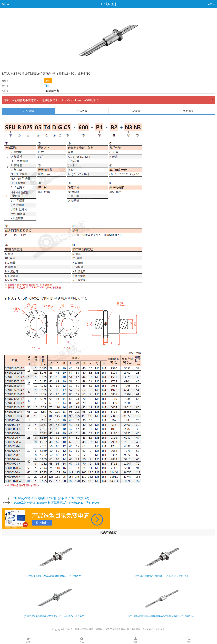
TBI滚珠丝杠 (108, 4)
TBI (47, 86)
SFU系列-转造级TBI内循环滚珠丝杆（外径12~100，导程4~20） (52, 498)
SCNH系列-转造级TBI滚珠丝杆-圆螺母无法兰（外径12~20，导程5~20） (57, 503)
